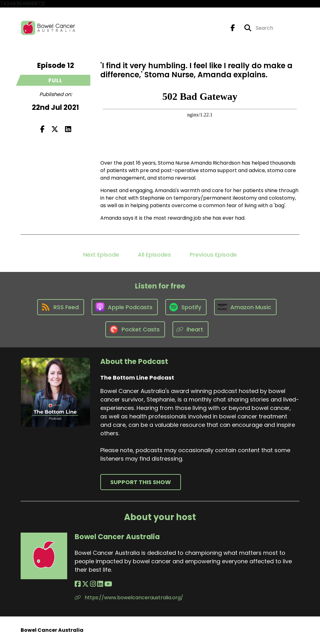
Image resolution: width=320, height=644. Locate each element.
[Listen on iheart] (190, 329)
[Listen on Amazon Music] (245, 307)
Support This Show (141, 482)
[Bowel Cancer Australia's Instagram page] (93, 584)
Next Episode (101, 255)
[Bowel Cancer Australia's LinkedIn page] (100, 584)
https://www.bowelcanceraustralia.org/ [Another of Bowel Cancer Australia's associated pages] (129, 598)
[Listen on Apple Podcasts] (125, 307)
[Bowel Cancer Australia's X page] (85, 584)
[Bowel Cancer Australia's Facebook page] (78, 584)
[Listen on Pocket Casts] (135, 329)
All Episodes (154, 255)
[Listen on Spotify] (186, 307)
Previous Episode (213, 255)
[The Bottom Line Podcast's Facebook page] (233, 28)
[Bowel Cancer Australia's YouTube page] (108, 584)
